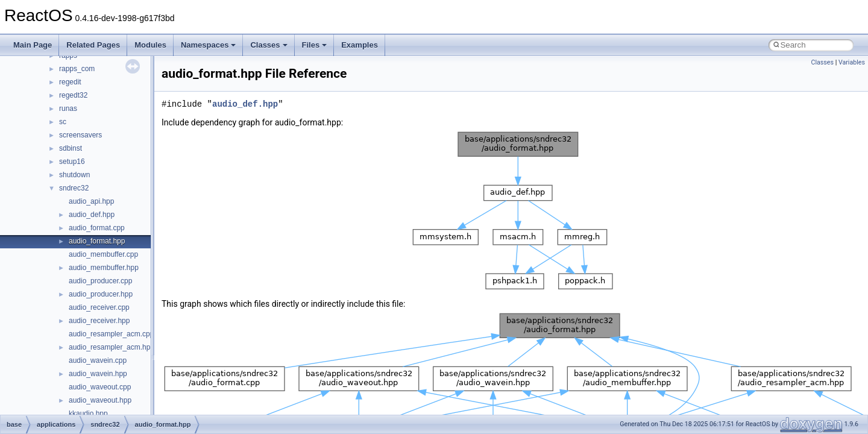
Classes (269, 45)
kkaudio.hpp (88, 414)
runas (68, 108)
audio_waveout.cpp (100, 387)
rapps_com (77, 69)
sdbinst (71, 148)
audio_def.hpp (92, 215)
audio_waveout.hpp (100, 400)
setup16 (72, 162)
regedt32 (73, 95)
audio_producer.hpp (101, 294)
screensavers (80, 135)
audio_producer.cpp (100, 281)
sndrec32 (74, 188)
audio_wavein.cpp (98, 360)
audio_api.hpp (91, 201)
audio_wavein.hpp (98, 374)
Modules (150, 45)
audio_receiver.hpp (99, 321)
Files (315, 45)
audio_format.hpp (97, 241)
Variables (852, 62)
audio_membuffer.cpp (103, 254)
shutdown (74, 175)
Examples (360, 45)
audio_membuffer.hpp (104, 268)
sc (63, 122)
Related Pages (93, 45)
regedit (70, 82)
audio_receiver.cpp (99, 307)
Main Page (33, 45)
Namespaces (209, 45)
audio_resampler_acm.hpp (112, 347)
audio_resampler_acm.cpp (111, 334)
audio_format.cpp (97, 228)
